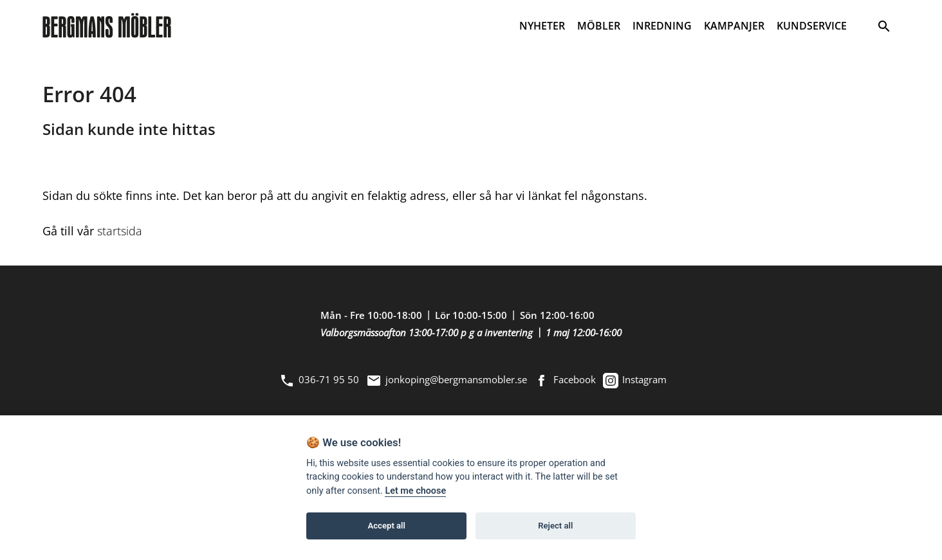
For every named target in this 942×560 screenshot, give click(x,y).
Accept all (387, 526)
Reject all (555, 526)
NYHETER (542, 26)
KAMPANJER (734, 26)
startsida (120, 231)
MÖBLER (599, 26)
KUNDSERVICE (812, 26)
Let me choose (415, 491)
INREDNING (662, 26)
